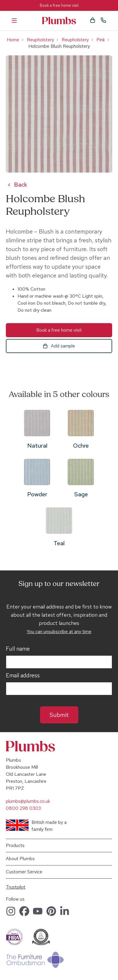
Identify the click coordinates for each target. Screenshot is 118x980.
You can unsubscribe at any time (59, 632)
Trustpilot (16, 887)
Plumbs (59, 21)
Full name (18, 649)
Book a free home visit (59, 5)
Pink (101, 40)
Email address (23, 676)
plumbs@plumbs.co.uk (28, 801)
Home (13, 40)
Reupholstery (40, 40)
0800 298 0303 (23, 808)
